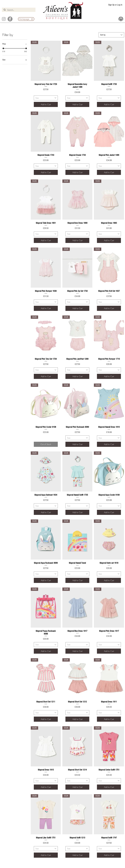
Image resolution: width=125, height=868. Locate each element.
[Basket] (121, 19)
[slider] (3, 48)
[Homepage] (26, 19)
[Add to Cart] (46, 104)
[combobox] (111, 35)
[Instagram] (4, 19)
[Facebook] (10, 19)
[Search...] (19, 10)
